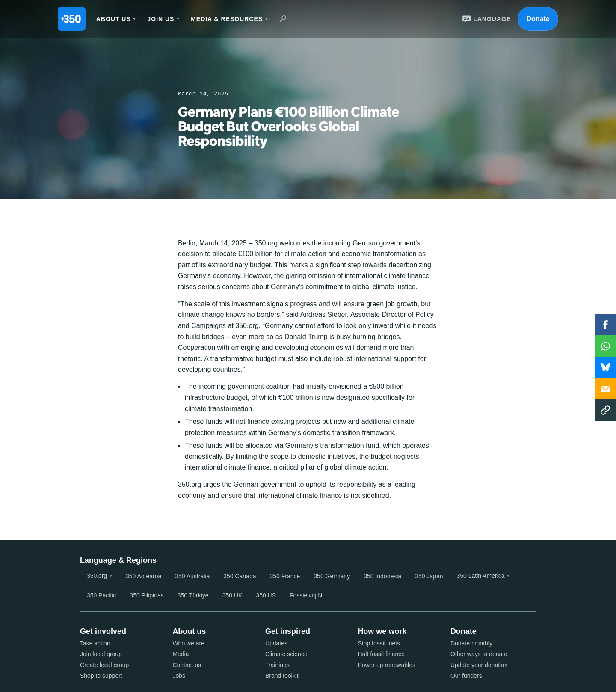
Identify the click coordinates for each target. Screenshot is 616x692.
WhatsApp (605, 346)
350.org (97, 576)
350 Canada (240, 576)
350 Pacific (101, 595)
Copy (605, 410)
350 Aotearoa (144, 576)
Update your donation (479, 665)
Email (605, 389)
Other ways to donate (479, 654)
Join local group (101, 654)
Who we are (188, 643)
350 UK (232, 595)
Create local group (104, 665)
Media (181, 654)
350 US (266, 595)
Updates (276, 643)
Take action (95, 643)
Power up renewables (386, 665)
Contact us (187, 665)
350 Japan (429, 576)
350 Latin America (481, 576)
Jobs (179, 676)
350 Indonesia (382, 576)
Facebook (605, 325)
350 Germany (332, 576)
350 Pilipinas (147, 595)
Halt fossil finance (381, 654)
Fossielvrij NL (308, 595)
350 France (285, 576)
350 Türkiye (193, 595)
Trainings (277, 665)
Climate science (286, 654)
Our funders (466, 676)
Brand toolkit (282, 676)
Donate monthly (471, 643)
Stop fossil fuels (379, 643)
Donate (538, 19)
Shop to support (101, 676)
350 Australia (192, 576)
